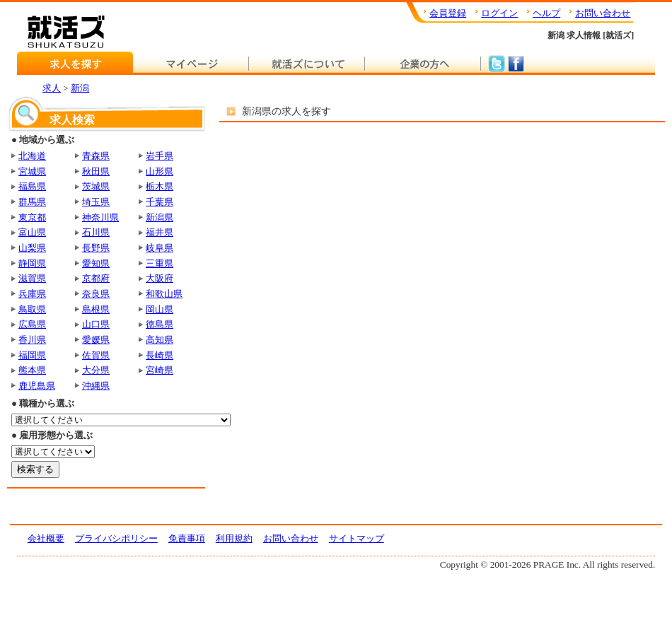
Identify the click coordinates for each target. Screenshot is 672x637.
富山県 (32, 232)
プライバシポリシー (116, 538)
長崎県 (160, 355)
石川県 (96, 232)
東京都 (32, 217)
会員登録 (448, 13)
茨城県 (96, 186)
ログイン (499, 13)
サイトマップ (357, 538)
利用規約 (234, 538)
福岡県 (32, 355)
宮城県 (32, 171)
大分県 (96, 370)
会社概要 (46, 538)
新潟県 (160, 217)
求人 (52, 88)
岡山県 (160, 309)
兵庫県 (32, 294)
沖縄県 (96, 386)
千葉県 (160, 202)
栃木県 (160, 186)
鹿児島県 (37, 386)
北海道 (32, 156)
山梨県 (32, 248)
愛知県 (96, 263)
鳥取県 (32, 309)
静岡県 (32, 263)
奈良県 (96, 294)
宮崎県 (160, 370)
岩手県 (160, 156)
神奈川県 (100, 217)
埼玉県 (96, 202)
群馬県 (32, 202)
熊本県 (32, 370)
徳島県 (160, 324)
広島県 (32, 324)
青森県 (96, 156)
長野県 (96, 248)
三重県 (160, 263)
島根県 (96, 309)
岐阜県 (160, 248)
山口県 (96, 324)
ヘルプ (546, 13)
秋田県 (96, 171)
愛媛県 (96, 340)
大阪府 (160, 278)
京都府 (96, 278)
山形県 (160, 171)
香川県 (32, 340)
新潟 (80, 88)
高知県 (160, 340)
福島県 (32, 186)
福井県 (160, 232)
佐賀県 (96, 355)
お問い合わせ (603, 13)
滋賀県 (32, 278)
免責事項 (187, 538)
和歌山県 (164, 294)
